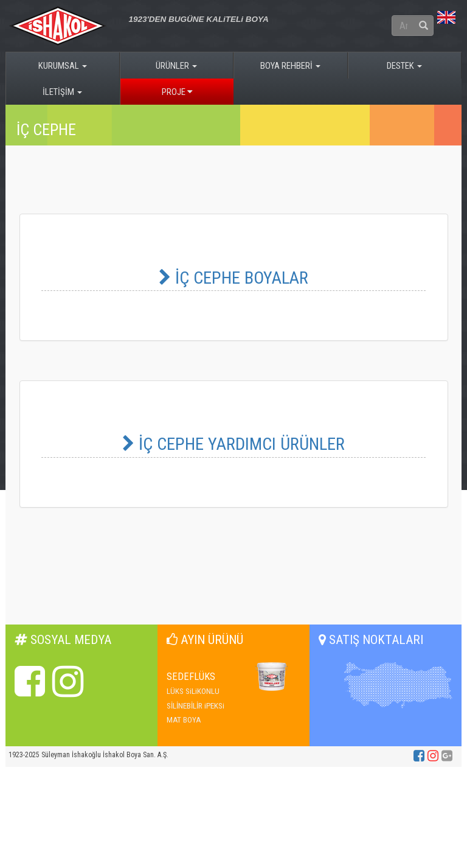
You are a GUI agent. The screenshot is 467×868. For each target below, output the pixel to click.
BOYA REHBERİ (290, 66)
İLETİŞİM (62, 92)
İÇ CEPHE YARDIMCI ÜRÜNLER (233, 444)
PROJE (177, 92)
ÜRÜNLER (176, 66)
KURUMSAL (63, 66)
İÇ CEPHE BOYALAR (233, 278)
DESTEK (404, 66)
